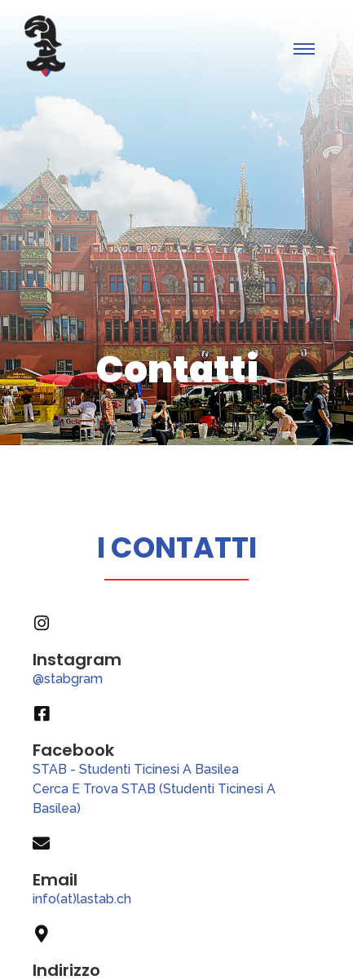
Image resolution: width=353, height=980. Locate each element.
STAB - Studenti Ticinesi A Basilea (136, 769)
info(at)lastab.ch (82, 899)
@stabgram (68, 679)
